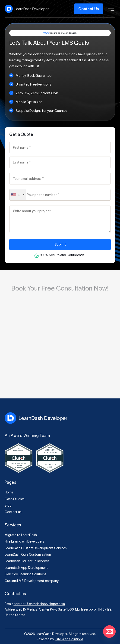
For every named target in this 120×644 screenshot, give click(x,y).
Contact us (13, 512)
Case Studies (15, 499)
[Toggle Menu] (109, 9)
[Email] (109, 632)
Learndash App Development (26, 568)
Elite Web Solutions (69, 639)
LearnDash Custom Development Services (36, 548)
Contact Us (89, 9)
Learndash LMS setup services (27, 561)
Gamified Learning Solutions (25, 574)
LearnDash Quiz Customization (28, 555)
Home (9, 492)
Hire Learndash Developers (24, 541)
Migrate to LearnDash (21, 535)
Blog (8, 505)
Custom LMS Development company (32, 581)
